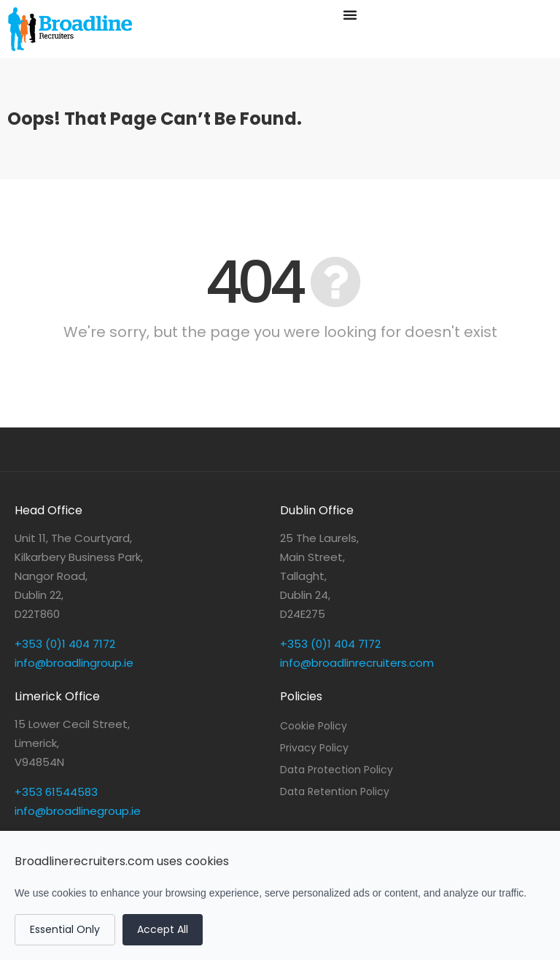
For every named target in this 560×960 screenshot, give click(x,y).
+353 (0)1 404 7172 (65, 644)
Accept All (163, 929)
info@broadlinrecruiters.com (357, 663)
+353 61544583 (56, 792)
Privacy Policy (314, 748)
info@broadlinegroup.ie (78, 811)
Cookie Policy (314, 726)
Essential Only (65, 929)
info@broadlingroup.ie (74, 663)
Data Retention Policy (335, 791)
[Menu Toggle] (350, 15)
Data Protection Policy (337, 770)
